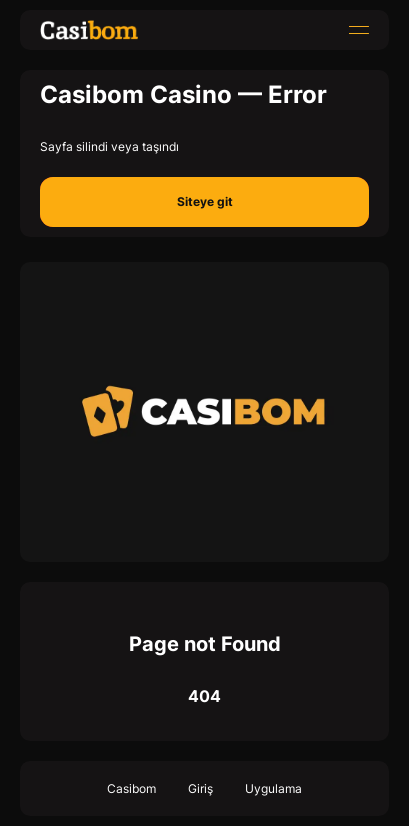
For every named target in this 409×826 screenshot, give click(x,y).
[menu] (359, 30)
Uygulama (273, 788)
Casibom (131, 788)
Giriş (200, 788)
